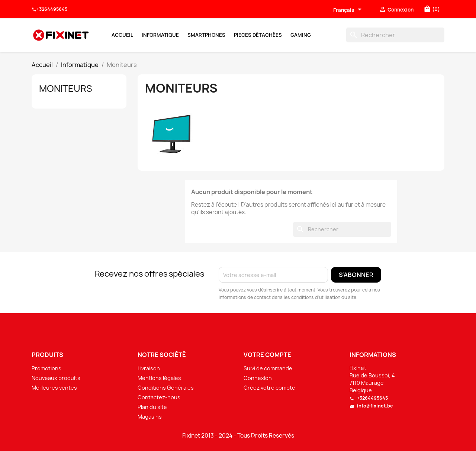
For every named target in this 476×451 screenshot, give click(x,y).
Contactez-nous (159, 397)
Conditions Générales (166, 388)
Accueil (122, 35)
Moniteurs (66, 88)
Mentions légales (159, 378)
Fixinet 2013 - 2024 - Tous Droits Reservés (238, 436)
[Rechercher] (395, 35)
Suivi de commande (268, 368)
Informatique (160, 35)
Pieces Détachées (258, 35)
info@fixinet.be (371, 406)
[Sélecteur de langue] (349, 10)
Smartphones (206, 35)
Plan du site (152, 407)
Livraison (149, 368)
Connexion (258, 378)
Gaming (301, 35)
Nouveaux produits (56, 378)
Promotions (46, 368)
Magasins (150, 417)
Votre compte (267, 355)
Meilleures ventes (54, 388)
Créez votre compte (269, 388)
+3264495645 (49, 9)
